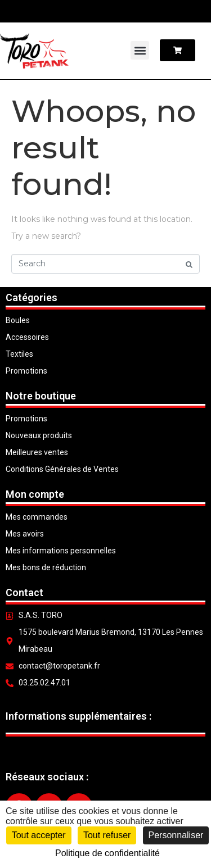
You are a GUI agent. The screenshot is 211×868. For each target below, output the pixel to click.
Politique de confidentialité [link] (107, 853)
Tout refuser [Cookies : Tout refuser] (107, 835)
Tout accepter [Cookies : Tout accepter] (39, 835)
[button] (140, 50)
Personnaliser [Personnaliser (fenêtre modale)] (176, 835)
